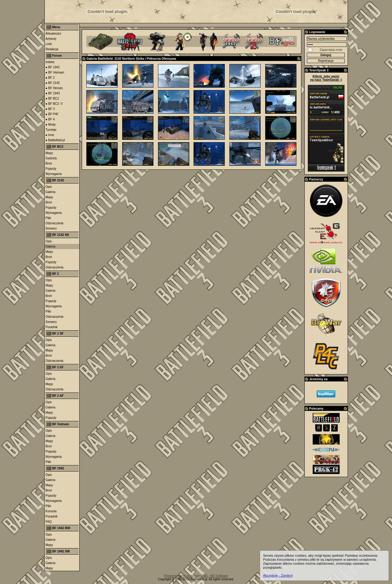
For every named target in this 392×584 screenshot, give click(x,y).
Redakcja (52, 49)
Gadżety (51, 158)
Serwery (51, 228)
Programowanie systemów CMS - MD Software (196, 576)
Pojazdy (51, 169)
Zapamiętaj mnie (331, 50)
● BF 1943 (53, 93)
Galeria (51, 192)
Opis (49, 187)
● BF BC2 (52, 99)
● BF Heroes (54, 88)
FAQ (49, 522)
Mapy (49, 153)
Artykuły (51, 39)
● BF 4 (50, 119)
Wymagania (54, 174)
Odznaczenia (55, 223)
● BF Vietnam (55, 72)
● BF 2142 (53, 83)
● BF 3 (50, 109)
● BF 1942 (53, 67)
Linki (49, 44)
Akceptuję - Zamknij (278, 575)
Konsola (51, 511)
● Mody (51, 125)
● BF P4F (52, 114)
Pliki (48, 218)
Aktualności (53, 34)
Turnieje (51, 130)
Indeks (50, 62)
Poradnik (52, 327)
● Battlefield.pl (55, 140)
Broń (49, 163)
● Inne (50, 135)
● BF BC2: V (54, 104)
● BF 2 (50, 78)
